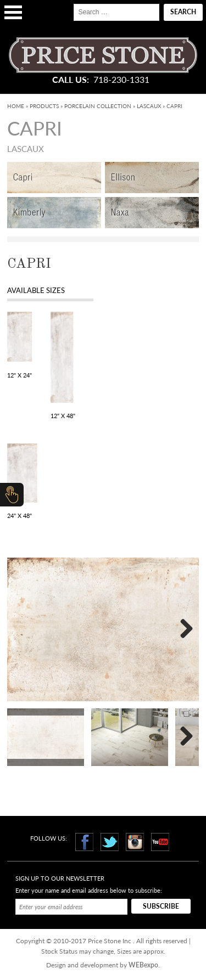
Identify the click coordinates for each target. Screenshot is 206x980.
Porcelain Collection (98, 106)
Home (16, 106)
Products (44, 106)
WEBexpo (143, 965)
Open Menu (13, 12)
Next (182, 629)
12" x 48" (63, 416)
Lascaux (149, 106)
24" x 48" (20, 516)
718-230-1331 (121, 80)
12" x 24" (20, 375)
